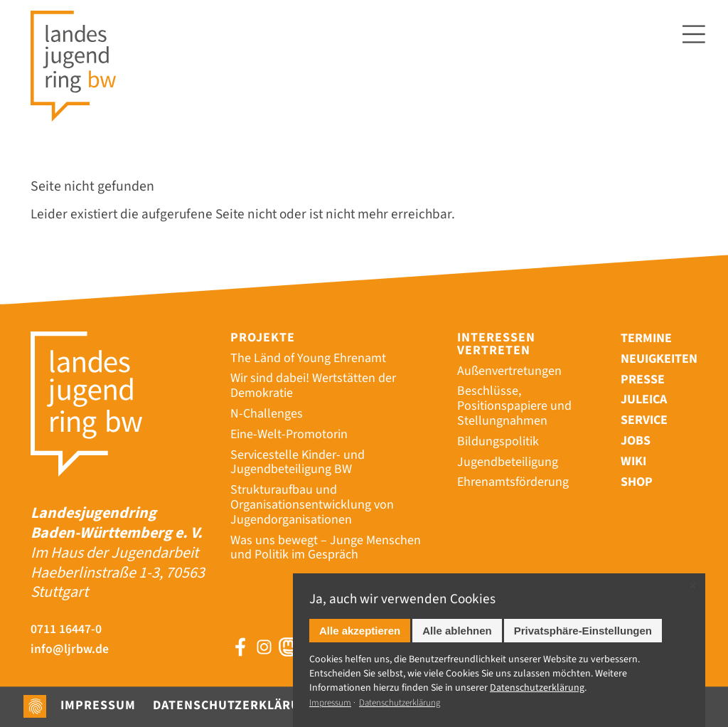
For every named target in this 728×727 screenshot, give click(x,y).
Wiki (633, 461)
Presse (643, 380)
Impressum (98, 705)
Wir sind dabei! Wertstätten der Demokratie (313, 386)
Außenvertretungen (509, 371)
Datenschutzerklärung (235, 705)
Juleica (644, 399)
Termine (646, 338)
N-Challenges (267, 414)
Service (644, 420)
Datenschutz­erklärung (537, 688)
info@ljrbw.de (70, 650)
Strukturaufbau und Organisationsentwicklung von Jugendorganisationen (312, 505)
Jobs (636, 441)
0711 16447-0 (66, 630)
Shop (637, 482)
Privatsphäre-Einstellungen (583, 631)
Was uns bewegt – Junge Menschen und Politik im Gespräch (326, 548)
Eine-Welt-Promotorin (289, 434)
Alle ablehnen (457, 631)
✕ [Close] (693, 586)
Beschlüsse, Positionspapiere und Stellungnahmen (514, 406)
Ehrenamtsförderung (513, 482)
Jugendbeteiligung (508, 462)
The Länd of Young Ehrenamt (308, 358)
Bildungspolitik (498, 441)
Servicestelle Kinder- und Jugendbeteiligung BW (298, 462)
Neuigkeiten (659, 359)
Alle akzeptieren (360, 631)
